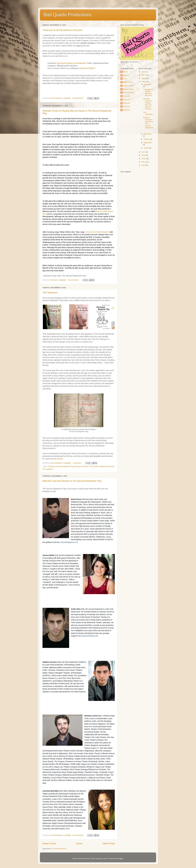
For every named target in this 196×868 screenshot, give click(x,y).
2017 (144, 75)
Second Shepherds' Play (64, 466)
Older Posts (109, 843)
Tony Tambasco (129, 93)
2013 (144, 155)
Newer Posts (49, 843)
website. (60, 459)
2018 (144, 72)
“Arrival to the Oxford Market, (97, 232)
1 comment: (77, 463)
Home (79, 843)
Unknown (126, 96)
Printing (51, 466)
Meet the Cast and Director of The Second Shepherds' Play (72, 481)
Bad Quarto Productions (68, 15)
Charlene (126, 75)
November (147, 134)
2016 (144, 78)
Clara (125, 79)
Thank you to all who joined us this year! (62, 30)
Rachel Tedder (128, 89)
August (146, 148)
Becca (125, 72)
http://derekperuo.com (69, 542)
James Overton (129, 86)
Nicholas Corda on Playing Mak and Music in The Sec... (148, 104)
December (147, 85)
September (148, 143)
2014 (144, 152)
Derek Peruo (128, 82)
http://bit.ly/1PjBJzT (87, 68)
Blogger (120, 859)
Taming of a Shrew (81, 466)
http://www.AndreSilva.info (88, 636)
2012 (144, 159)
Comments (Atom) (60, 849)
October (147, 139)
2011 (144, 162)
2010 (144, 165)
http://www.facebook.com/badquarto (72, 63)
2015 (144, 82)
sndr (106, 859)
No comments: (78, 98)
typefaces (49, 469)
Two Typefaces (50, 293)
